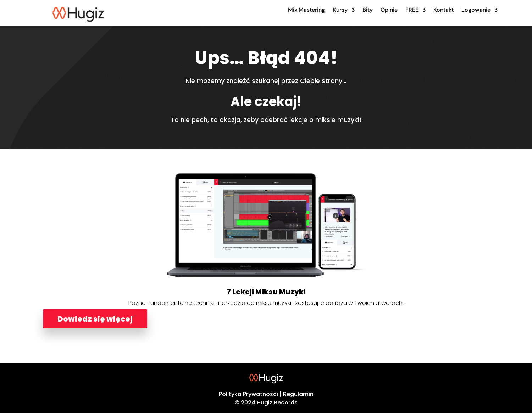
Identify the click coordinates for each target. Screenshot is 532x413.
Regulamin (298, 394)
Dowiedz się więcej (95, 319)
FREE (412, 10)
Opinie (389, 10)
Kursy (340, 10)
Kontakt (444, 10)
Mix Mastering (306, 10)
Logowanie (476, 10)
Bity (368, 10)
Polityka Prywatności (248, 394)
